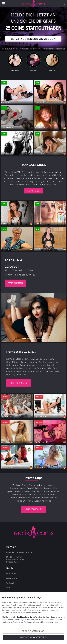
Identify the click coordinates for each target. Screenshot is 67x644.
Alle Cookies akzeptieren (34, 637)
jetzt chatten (15, 283)
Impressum (11, 574)
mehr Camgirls (34, 191)
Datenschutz (12, 578)
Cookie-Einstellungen (33, 631)
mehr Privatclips (33, 509)
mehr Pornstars (18, 383)
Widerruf (10, 583)
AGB (8, 588)
